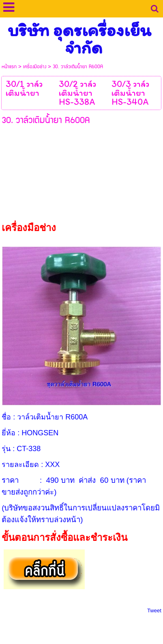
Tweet (154, 611)
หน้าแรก (9, 67)
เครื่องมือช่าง (35, 67)
